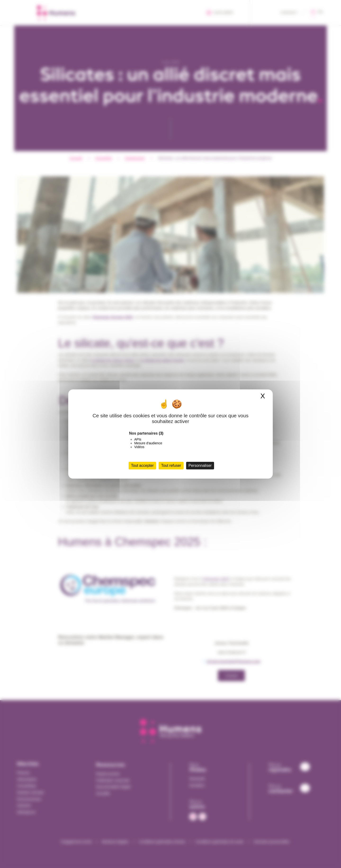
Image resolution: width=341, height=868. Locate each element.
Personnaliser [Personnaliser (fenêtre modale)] (200, 465)
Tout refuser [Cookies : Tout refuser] (171, 465)
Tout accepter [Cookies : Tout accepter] (142, 465)
